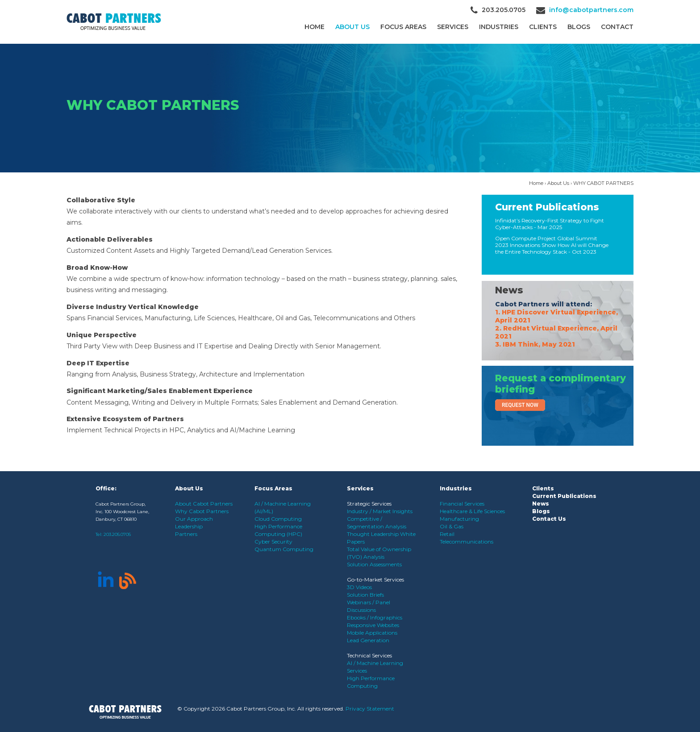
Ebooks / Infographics (375, 617)
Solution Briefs (365, 595)
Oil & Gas (452, 526)
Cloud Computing (278, 519)
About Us (352, 27)
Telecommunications (467, 542)
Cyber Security (273, 542)
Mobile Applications (372, 633)
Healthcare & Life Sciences (472, 511)
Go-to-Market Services (375, 579)
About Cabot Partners (204, 504)
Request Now (520, 405)
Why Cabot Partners (202, 511)
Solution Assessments (374, 564)
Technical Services (369, 655)
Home (315, 27)
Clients (543, 488)
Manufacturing (459, 519)
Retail (447, 534)
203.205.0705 (117, 534)
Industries (499, 27)
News (509, 290)
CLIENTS (543, 27)
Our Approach (194, 519)
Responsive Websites (373, 625)
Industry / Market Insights (380, 511)
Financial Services (462, 504)
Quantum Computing (284, 549)
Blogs (579, 27)
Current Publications (547, 207)
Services (453, 27)
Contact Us (549, 519)
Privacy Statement (370, 709)
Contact (617, 27)
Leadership (189, 526)
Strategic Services (369, 504)
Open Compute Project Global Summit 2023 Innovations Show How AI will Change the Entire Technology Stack (552, 245)
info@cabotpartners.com (591, 10)
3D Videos (359, 587)
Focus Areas (403, 27)
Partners (186, 534)
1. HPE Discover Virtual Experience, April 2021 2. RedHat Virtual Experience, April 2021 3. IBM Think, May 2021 (556, 328)
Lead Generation (368, 640)
